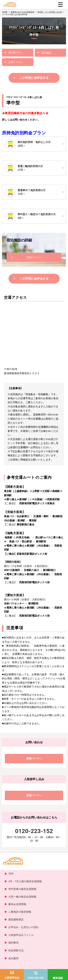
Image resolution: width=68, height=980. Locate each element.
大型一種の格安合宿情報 (22, 897)
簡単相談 (58, 978)
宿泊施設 (46, 53)
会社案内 (13, 958)
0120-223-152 (36, 978)
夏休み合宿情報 (17, 904)
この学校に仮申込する (34, 78)
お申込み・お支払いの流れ (24, 927)
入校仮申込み (12, 978)
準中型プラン (15, 53)
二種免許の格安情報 (20, 912)
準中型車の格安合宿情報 (22, 889)
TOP (11, 874)
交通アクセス (15, 62)
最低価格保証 (16, 919)
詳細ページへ (34, 257)
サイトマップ (50, 968)
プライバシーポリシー (22, 968)
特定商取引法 (16, 950)
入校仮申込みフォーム (21, 935)
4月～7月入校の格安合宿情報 (25, 881)
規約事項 (13, 943)
